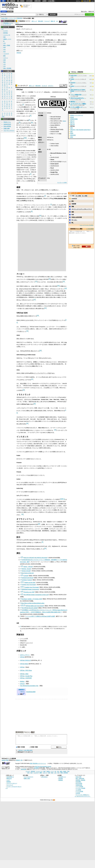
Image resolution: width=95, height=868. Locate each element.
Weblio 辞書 (86, 1)
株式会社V (27, 109)
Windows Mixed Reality (57, 129)
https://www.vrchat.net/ (27, 573)
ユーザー (29, 35)
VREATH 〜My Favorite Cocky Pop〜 (80, 130)
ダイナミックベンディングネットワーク (82, 209)
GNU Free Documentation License (43, 767)
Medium (22, 681)
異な (54, 46)
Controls (26, 576)
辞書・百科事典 (7, 68)
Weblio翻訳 (78, 782)
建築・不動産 (7, 45)
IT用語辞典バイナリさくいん (39, 763)
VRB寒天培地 (74, 119)
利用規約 (21, 297)
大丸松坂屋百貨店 (58, 526)
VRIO (72, 133)
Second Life (23, 645)
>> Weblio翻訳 (90, 229)
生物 (4, 60)
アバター (35, 40)
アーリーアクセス (23, 37)
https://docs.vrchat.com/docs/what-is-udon (33, 603)
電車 (4, 37)
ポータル (60, 442)
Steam (27, 667)
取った (35, 42)
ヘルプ (93, 1)
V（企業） (23, 647)
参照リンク (20, 51)
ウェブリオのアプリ (29, 777)
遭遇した (60, 40)
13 (66, 288)
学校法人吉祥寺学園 (77, 217)
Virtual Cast (23, 641)
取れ (49, 35)
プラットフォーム (61, 32)
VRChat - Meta (24, 674)
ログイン (78, 1)
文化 (4, 50)
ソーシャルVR (24, 102)
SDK (38, 216)
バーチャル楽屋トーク (76, 107)
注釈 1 (62, 499)
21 (45, 548)
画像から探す (27, 778)
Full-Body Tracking (27, 580)
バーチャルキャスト (29, 44)
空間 (23, 35)
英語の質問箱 (7, 126)
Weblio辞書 (23, 769)
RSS (54, 800)
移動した (53, 40)
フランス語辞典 (79, 787)
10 (40, 216)
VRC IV (72, 121)
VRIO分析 (73, 135)
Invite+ (72, 86)
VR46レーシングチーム (77, 115)
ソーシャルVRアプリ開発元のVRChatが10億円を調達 (40, 616)
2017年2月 (64, 35)
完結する (40, 46)
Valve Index (54, 127)
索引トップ (34, 21)
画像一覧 (53, 21)
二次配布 (39, 306)
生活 (4, 52)
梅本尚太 (73, 102)
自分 (31, 40)
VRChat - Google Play (26, 676)
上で (26, 35)
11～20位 (78, 196)
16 (41, 350)
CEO (43, 540)
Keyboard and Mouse (27, 578)
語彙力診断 (7, 128)
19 (22, 514)
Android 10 (53, 132)
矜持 (73, 215)
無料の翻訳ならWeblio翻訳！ (27, 6)
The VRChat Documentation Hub (29, 686)
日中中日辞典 (29, 1)
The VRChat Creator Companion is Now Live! (36, 595)
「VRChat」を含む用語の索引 (25, 750)
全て (3, 29)
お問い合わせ (44, 777)
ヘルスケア (6, 54)
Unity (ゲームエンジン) (26, 643)
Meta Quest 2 (54, 119)
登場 (40, 40)
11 (36, 281)
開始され (38, 37)
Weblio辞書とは (10, 777)
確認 (73, 212)
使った (51, 32)
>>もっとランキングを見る (87, 225)
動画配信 (64, 44)
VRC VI (72, 123)
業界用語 (6, 33)
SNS (54, 32)
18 (34, 404)
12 (64, 281)
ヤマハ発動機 (44, 529)
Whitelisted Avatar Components (30, 589)
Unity (41, 279)
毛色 (51, 46)
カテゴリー (51, 86)
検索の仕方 (9, 778)
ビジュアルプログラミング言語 (42, 373)
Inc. (30, 32)
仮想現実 (44, 32)
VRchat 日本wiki (26, 571)
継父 (73, 201)
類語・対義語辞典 (11, 1)
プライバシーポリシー (12, 783)
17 (32, 379)
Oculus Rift (53, 125)
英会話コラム (7, 122)
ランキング (47, 21)
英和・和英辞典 (21, 1)
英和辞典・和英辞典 (80, 780)
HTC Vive (53, 123)
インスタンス (52, 439)
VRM (72, 137)
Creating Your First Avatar (29, 585)
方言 (4, 66)
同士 (33, 35)
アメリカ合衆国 (21, 100)
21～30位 (85, 196)
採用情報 (61, 780)
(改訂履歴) (36, 768)
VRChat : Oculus (26, 569)
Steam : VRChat (28, 567)
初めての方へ (84, 11)
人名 (4, 64)
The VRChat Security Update (30, 608)
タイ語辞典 (78, 790)
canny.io (22, 684)
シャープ (37, 529)
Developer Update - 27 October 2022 (32, 599)
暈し (73, 223)
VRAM (72, 117)
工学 (4, 43)
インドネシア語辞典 (80, 788)
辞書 (3, 1)
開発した (35, 32)
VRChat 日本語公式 (25, 660)
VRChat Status (24, 664)
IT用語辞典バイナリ (24, 21)
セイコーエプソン (29, 529)
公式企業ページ (62, 777)
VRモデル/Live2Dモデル (77, 98)
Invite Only (74, 76)
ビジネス (6, 31)
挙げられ (42, 44)
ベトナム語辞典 (79, 791)
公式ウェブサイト (25, 655)
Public (72, 79)
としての (30, 37)
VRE (71, 128)
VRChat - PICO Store (26, 670)
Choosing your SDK (29, 592)
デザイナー (41, 142)
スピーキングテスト (9, 131)
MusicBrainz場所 (31, 692)
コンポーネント (60, 289)
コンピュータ (12, 18)
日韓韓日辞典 (37, 1)
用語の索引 (41, 21)
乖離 (73, 206)
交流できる (60, 42)
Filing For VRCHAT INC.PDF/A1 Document (35, 558)
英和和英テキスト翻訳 (25, 732)
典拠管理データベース (21, 692)
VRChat (19, 53)
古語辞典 (44, 1)
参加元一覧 (91, 11)
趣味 (4, 56)
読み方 (18, 29)
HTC (50, 546)
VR (40, 32)
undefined (74, 198)
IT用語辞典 (19, 18)
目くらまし (74, 220)
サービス (53, 35)
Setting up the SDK (30, 582)
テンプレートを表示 (62, 183)
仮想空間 (26, 40)
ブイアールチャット (27, 29)
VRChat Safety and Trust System (35, 606)
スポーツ (6, 58)
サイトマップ (10, 785)
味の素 (21, 529)
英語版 (64, 121)
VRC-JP (72, 124)
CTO (18, 542)
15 (27, 331)
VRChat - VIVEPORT (26, 678)
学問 (4, 47)
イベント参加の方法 (76, 95)
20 (39, 524)
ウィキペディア (23, 86)
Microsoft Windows (56, 117)
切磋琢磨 (74, 204)
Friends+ (73, 83)
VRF (71, 132)
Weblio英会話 (7, 124)
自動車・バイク (7, 39)
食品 (4, 62)
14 (38, 315)
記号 (3, 117)
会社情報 (61, 778)
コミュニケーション (41, 35)
